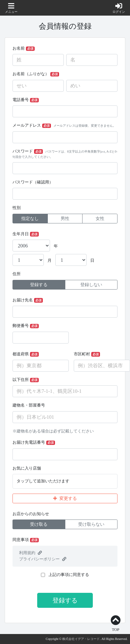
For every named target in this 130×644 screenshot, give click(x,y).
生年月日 (26, 234)
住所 (17, 274)
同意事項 (26, 540)
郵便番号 (26, 326)
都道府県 (26, 354)
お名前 (24, 49)
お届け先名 (28, 300)
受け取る (39, 524)
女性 (100, 219)
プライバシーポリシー (43, 559)
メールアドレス (64, 126)
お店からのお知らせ (31, 514)
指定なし (30, 219)
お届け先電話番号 (34, 443)
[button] (11, 8)
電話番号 (26, 100)
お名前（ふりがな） (36, 74)
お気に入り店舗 (27, 468)
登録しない (91, 285)
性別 (17, 208)
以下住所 (26, 380)
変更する (65, 498)
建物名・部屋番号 (29, 405)
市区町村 (87, 354)
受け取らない (91, 524)
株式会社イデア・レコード (81, 639)
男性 (65, 219)
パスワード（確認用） (33, 182)
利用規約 (30, 553)
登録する (39, 285)
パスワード (65, 154)
